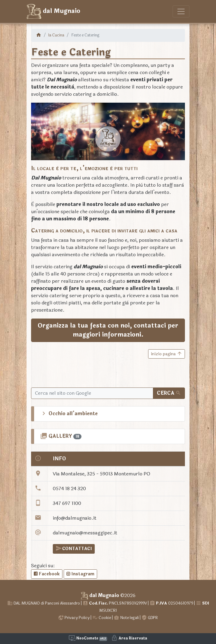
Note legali (126, 618)
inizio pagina (167, 354)
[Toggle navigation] (181, 11)
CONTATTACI (74, 548)
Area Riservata (129, 638)
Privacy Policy (74, 618)
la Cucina (56, 35)
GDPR (150, 618)
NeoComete (88, 638)
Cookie (102, 618)
